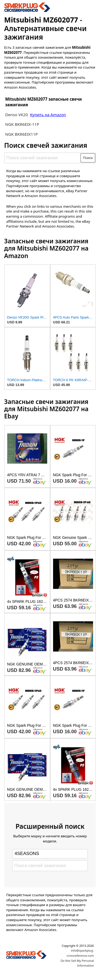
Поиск (88, 158)
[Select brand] (50, 854)
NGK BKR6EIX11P (21, 134)
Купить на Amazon (48, 115)
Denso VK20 (16, 115)
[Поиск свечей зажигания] (43, 158)
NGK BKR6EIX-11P (22, 124)
